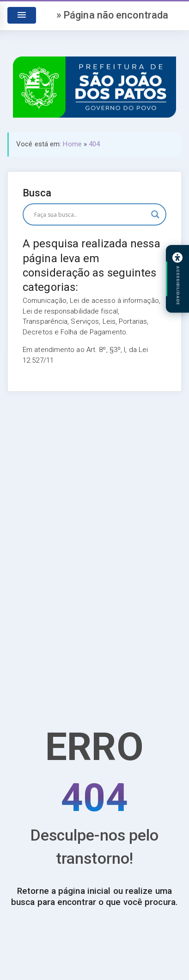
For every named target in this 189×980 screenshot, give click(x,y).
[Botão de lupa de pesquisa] (155, 214)
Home (72, 144)
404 (94, 144)
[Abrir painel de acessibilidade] (177, 279)
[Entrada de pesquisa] (90, 214)
